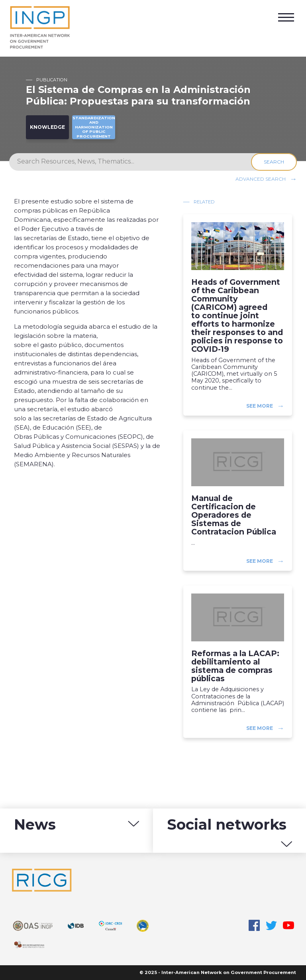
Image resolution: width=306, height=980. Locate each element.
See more (260, 406)
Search (274, 162)
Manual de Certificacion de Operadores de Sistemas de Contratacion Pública (234, 515)
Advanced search (261, 178)
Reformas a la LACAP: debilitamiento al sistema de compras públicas (235, 666)
